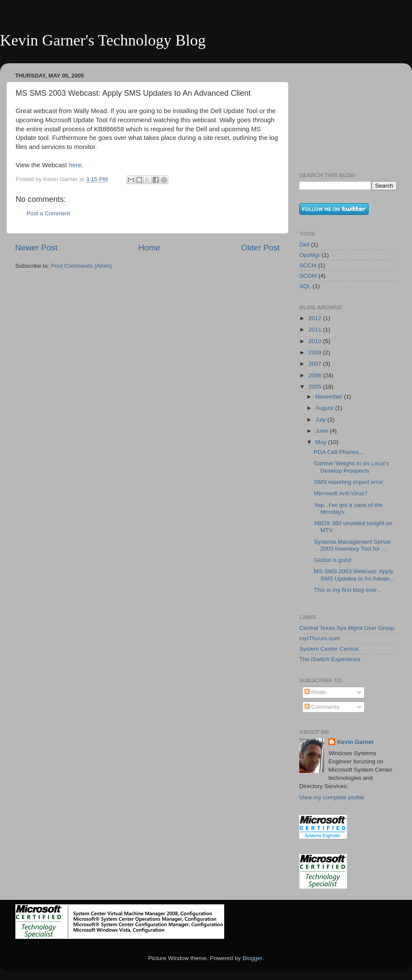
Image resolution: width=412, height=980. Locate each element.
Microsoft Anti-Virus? (341, 493)
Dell (304, 245)
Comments (322, 707)
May (322, 442)
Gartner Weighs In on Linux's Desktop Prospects (352, 467)
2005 (316, 387)
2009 (316, 352)
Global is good (333, 560)
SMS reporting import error (349, 482)
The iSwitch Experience (330, 659)
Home (149, 248)
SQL (305, 286)
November (330, 397)
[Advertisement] (343, 113)
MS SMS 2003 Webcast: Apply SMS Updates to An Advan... (354, 575)
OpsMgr (310, 255)
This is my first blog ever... (348, 590)
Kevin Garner (355, 742)
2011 (316, 329)
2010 (316, 341)
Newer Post (36, 248)
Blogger (252, 958)
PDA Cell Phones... (339, 452)
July (321, 420)
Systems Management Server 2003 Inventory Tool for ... (353, 545)
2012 (316, 318)
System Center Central (329, 649)
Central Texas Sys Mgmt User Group (347, 628)
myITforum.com (320, 638)
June (322, 431)
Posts (315, 692)
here (75, 165)
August (325, 408)
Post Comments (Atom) (82, 266)
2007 (316, 364)
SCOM (308, 276)
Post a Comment (48, 213)
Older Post (260, 248)
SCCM (308, 265)
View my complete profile (332, 797)
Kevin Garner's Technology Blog (103, 40)
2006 (316, 375)
